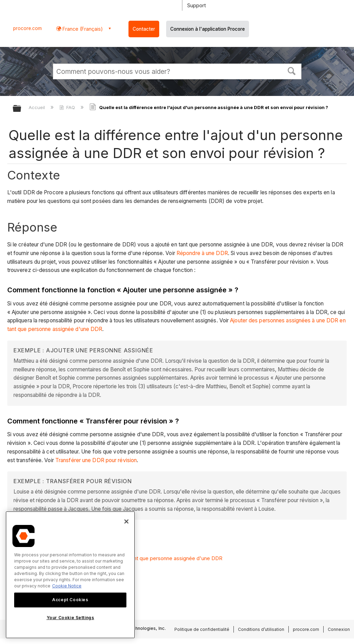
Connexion (339, 629)
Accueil (37, 107)
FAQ (68, 107)
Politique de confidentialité (202, 629)
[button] (291, 70)
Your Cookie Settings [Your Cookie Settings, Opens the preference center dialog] (70, 618)
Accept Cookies (70, 600)
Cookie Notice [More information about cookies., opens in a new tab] (67, 586)
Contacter (144, 29)
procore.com (27, 28)
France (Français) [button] (82, 29)
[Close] (126, 521)
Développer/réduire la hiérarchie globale (21, 109)
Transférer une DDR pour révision (96, 460)
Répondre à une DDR (202, 253)
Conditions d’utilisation (261, 629)
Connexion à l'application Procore (208, 29)
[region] (70, 575)
